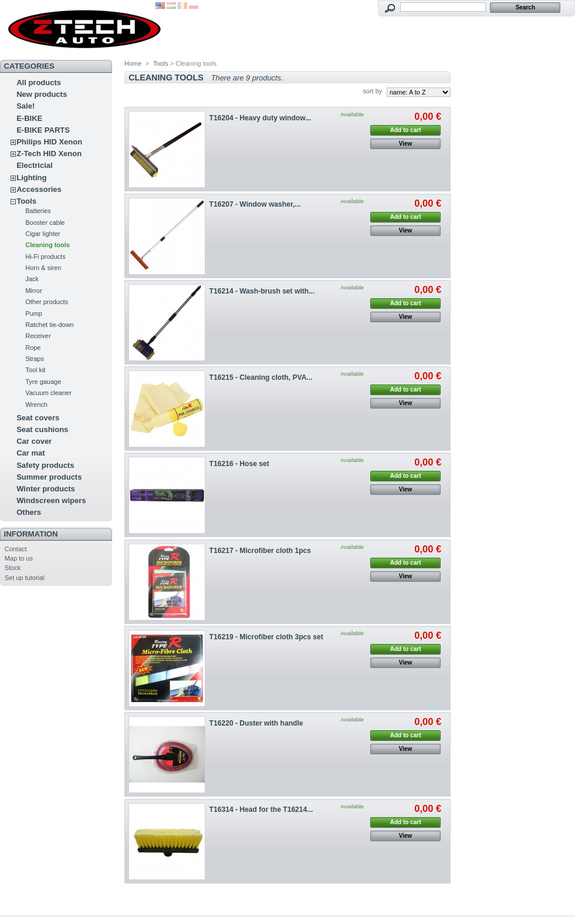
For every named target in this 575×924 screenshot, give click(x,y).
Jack (32, 279)
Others (29, 512)
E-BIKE (29, 118)
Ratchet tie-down (50, 325)
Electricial (34, 165)
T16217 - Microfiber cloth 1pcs (260, 551)
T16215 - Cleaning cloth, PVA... (261, 377)
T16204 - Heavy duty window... (261, 118)
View (406, 144)
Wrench (36, 404)
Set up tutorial (25, 578)
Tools (26, 201)
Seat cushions (42, 429)
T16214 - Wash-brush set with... (262, 291)
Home (133, 63)
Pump (34, 313)
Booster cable (45, 222)
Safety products (45, 465)
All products (39, 82)
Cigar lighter (43, 234)
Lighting (31, 178)
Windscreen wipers (51, 500)
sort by (372, 91)
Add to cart (406, 130)
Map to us (19, 558)
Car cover (34, 441)
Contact (16, 549)
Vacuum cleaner (48, 393)
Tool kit (35, 370)
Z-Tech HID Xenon (49, 154)
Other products (47, 302)
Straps (35, 359)
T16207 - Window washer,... (255, 204)
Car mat (31, 453)
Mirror (34, 291)
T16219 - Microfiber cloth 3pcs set (266, 637)
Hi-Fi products (45, 257)
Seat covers (38, 418)
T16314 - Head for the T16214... (261, 810)
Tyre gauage (43, 382)
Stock (13, 568)
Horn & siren (43, 268)
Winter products (46, 489)
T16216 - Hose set (239, 464)
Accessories (39, 189)
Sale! (26, 106)
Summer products (49, 477)
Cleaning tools (48, 245)
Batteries (38, 211)
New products (42, 94)
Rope (33, 348)
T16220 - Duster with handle (256, 723)
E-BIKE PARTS (43, 130)
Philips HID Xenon (49, 142)
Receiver (38, 336)
